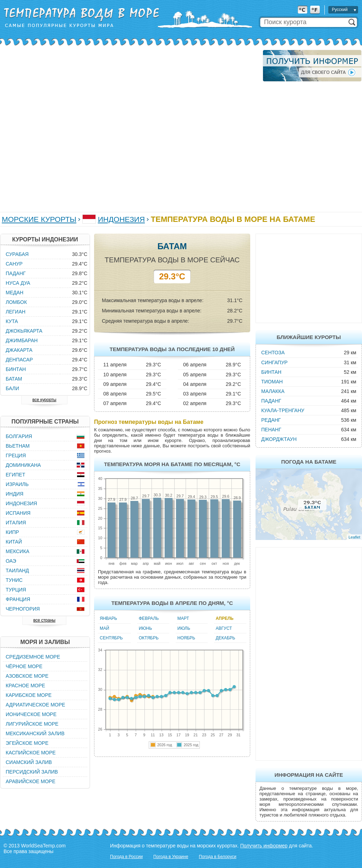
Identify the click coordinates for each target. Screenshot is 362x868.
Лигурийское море (32, 724)
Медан (15, 293)
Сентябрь (111, 638)
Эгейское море (27, 743)
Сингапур (274, 362)
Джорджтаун (279, 439)
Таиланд (17, 571)
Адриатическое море (35, 705)
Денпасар (19, 360)
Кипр (12, 532)
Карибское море (29, 695)
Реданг (271, 420)
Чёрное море (24, 666)
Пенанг (271, 430)
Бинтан (271, 372)
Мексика (18, 551)
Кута (12, 321)
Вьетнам (18, 446)
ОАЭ (11, 561)
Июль (184, 628)
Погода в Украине (171, 857)
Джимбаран (22, 340)
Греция (16, 455)
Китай (14, 542)
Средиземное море (33, 657)
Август (224, 628)
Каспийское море (31, 753)
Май (105, 628)
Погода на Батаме (309, 462)
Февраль (149, 618)
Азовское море (27, 676)
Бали (12, 388)
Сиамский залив (29, 762)
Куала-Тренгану (283, 410)
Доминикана (23, 465)
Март (183, 618)
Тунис (14, 580)
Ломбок (16, 302)
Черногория (23, 609)
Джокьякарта (24, 331)
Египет (15, 475)
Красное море (25, 686)
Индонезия (121, 219)
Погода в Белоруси (218, 857)
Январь (108, 618)
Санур (14, 264)
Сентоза (273, 353)
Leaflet (354, 537)
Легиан (16, 312)
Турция (16, 590)
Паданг (271, 401)
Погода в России (126, 857)
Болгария (19, 436)
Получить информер (264, 846)
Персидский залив (32, 772)
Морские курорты (39, 219)
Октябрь (149, 638)
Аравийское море (31, 781)
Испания (18, 513)
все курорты (44, 400)
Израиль (17, 484)
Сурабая (17, 254)
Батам (14, 379)
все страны (44, 620)
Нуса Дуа (18, 283)
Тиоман (272, 382)
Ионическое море (31, 714)
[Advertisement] (78, 127)
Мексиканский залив (35, 733)
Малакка (273, 391)
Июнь (145, 628)
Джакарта (19, 350)
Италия (16, 523)
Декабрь (226, 638)
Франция (18, 599)
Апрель (225, 618)
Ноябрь (186, 638)
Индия (15, 494)
